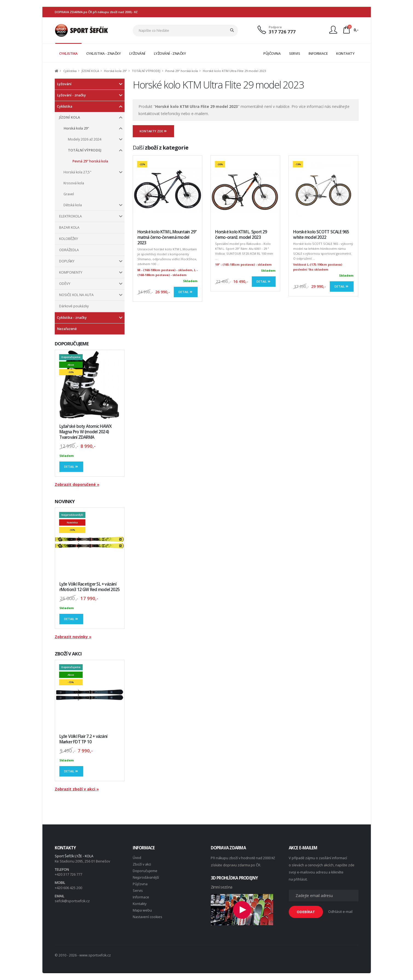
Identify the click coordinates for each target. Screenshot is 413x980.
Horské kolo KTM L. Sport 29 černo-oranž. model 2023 (241, 235)
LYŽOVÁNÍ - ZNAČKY (170, 53)
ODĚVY (65, 284)
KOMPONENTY (71, 272)
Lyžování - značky (71, 95)
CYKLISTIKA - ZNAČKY (104, 53)
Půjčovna (140, 884)
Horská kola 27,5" (77, 172)
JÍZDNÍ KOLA (90, 71)
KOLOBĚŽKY (69, 239)
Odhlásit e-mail (340, 912)
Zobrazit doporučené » (77, 484)
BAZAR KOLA (69, 227)
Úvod (137, 858)
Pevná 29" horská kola (182, 71)
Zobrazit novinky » (73, 637)
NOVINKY (65, 501)
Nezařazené (67, 329)
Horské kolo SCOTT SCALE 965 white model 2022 (321, 235)
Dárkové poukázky (74, 306)
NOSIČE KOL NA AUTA (76, 295)
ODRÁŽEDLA (69, 250)
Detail (71, 467)
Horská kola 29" (115, 71)
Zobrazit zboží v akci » (77, 789)
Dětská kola (73, 205)
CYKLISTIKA (68, 53)
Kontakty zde (154, 131)
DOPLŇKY (67, 261)
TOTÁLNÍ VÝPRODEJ (146, 71)
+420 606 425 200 (68, 888)
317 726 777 (282, 32)
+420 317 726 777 (68, 874)
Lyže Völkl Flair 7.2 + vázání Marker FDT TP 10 (83, 739)
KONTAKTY (345, 53)
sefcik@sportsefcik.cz (72, 901)
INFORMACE (318, 53)
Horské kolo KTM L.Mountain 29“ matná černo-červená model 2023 (167, 237)
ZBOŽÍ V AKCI (68, 654)
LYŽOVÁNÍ (137, 53)
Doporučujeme (145, 871)
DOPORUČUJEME (72, 344)
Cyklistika (70, 71)
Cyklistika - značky (72, 318)
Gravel (69, 194)
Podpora (275, 27)
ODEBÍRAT (306, 912)
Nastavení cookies (148, 917)
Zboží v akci (142, 864)
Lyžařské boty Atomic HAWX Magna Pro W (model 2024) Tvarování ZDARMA (86, 432)
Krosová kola (74, 183)
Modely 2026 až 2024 (85, 139)
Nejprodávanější (146, 877)
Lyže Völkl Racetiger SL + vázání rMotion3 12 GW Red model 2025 (90, 587)
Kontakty (140, 904)
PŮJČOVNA (272, 53)
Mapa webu (142, 910)
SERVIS (294, 53)
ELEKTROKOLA (70, 216)
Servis (138, 891)
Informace (141, 897)
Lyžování (64, 84)
